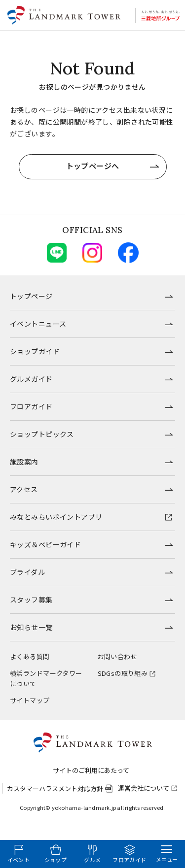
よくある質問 (30, 656)
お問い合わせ (118, 656)
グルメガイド (31, 379)
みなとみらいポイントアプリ (56, 517)
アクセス (24, 489)
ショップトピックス (42, 434)
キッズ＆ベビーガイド (45, 544)
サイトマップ (30, 700)
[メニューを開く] (167, 854)
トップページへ (93, 166)
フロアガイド (31, 406)
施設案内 (24, 462)
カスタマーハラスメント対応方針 (55, 788)
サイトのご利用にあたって (91, 770)
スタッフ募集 (31, 600)
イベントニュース (38, 324)
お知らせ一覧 (31, 627)
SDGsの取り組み (123, 673)
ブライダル (27, 572)
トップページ (31, 296)
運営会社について (144, 788)
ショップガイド (35, 351)
